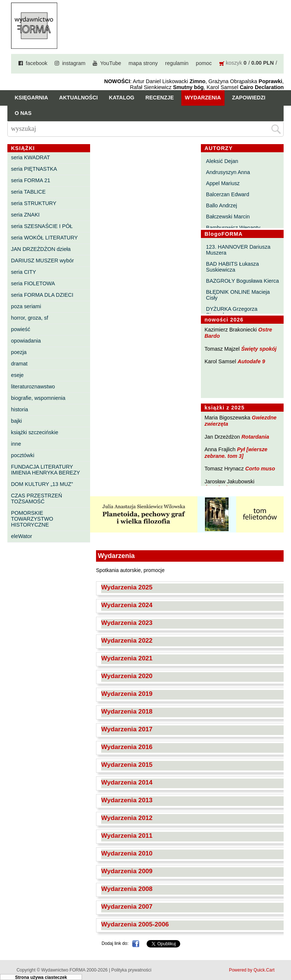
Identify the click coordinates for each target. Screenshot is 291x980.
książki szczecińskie (35, 432)
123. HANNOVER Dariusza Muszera (238, 250)
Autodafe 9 (251, 361)
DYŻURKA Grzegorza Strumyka (232, 312)
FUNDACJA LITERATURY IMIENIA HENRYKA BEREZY (46, 470)
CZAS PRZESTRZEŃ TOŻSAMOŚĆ (37, 498)
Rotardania (255, 437)
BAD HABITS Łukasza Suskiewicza (232, 267)
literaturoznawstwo (33, 387)
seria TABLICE (28, 192)
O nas (23, 113)
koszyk (234, 63)
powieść (21, 329)
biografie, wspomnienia (38, 398)
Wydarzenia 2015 (127, 765)
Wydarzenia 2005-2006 (135, 924)
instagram (74, 63)
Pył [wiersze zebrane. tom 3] (236, 452)
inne (16, 444)
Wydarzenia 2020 (127, 676)
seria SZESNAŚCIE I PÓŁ (42, 226)
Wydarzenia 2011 (127, 836)
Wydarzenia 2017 (127, 729)
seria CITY (24, 272)
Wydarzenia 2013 (127, 800)
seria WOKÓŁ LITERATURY (44, 238)
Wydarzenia (203, 98)
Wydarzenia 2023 (127, 623)
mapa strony (143, 63)
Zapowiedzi (249, 98)
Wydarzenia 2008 (127, 889)
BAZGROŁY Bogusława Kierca (242, 281)
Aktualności (78, 98)
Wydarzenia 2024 (127, 605)
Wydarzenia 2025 (127, 587)
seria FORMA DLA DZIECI (42, 295)
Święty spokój (259, 349)
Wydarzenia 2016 (127, 747)
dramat (19, 364)
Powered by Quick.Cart (252, 970)
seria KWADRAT (31, 157)
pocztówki (23, 455)
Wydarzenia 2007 (127, 906)
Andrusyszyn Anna (228, 172)
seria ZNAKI (25, 215)
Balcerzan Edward (228, 194)
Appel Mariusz (223, 183)
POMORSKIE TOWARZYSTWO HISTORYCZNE (32, 519)
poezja (19, 352)
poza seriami (26, 306)
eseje (17, 375)
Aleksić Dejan (222, 161)
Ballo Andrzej (222, 205)
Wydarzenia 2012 (127, 818)
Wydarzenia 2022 (127, 640)
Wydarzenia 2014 (127, 782)
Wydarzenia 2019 (127, 694)
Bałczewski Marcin (228, 217)
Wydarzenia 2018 (127, 711)
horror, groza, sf (30, 318)
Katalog (122, 98)
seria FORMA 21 (31, 180)
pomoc (204, 63)
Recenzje (160, 98)
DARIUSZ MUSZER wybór (42, 261)
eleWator (22, 536)
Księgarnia (31, 98)
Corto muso (260, 469)
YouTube (111, 63)
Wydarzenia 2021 (127, 658)
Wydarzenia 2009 (127, 871)
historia (20, 409)
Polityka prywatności (131, 970)
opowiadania (26, 341)
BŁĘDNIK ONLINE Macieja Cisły (238, 295)
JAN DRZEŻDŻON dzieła (41, 249)
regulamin (177, 63)
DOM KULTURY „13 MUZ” (42, 484)
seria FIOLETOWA (33, 283)
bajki (17, 421)
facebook (37, 63)
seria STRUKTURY (34, 203)
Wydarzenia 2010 (127, 853)
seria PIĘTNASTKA (34, 169)
